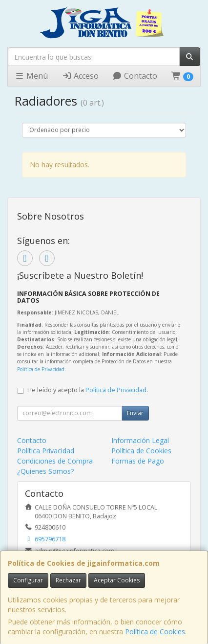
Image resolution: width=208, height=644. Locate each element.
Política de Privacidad (41, 369)
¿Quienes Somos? (45, 471)
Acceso (80, 76)
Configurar (28, 580)
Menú (31, 76)
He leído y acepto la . (88, 390)
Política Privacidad (46, 451)
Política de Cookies (155, 632)
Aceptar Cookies (117, 580)
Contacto (135, 76)
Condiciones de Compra (55, 461)
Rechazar (68, 580)
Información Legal (140, 440)
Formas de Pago (138, 461)
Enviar (135, 413)
